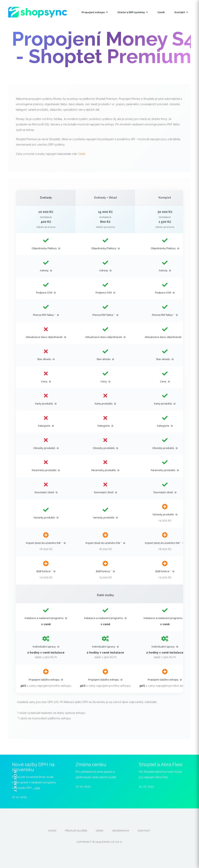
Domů (52, 831)
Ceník (161, 12)
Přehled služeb (76, 831)
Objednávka (121, 831)
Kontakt (181, 12)
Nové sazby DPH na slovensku (33, 767)
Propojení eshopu (95, 12)
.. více (36, 788)
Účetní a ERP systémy (133, 12)
